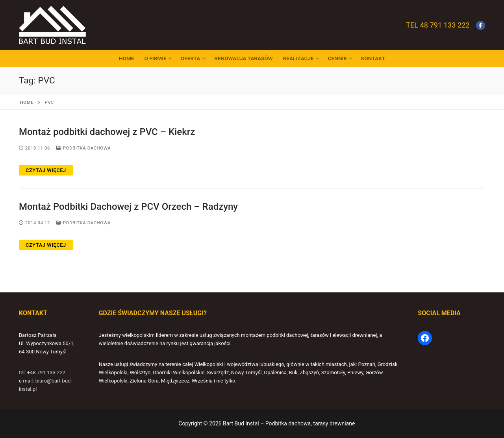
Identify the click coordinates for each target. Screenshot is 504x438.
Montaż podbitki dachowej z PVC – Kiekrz (107, 132)
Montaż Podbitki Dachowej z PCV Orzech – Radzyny (128, 207)
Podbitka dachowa (83, 148)
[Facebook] (481, 25)
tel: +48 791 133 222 (42, 372)
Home (27, 102)
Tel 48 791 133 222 (438, 25)
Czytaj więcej (46, 170)
